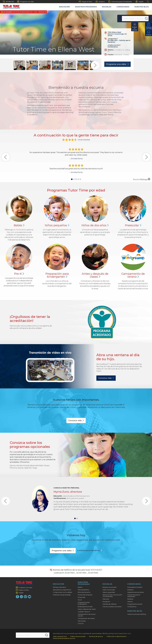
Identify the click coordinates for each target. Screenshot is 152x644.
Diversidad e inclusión (135, 587)
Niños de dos (95, 225)
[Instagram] (21, 597)
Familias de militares (110, 604)
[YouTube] (29, 597)
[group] (20, 65)
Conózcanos (123, 7)
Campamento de (133, 275)
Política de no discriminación (117, 636)
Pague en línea (85, 2)
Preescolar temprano (85, 595)
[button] (72, 179)
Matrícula (106, 599)
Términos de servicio (96, 636)
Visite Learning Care (60, 636)
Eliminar (41, 12)
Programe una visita (25, 2)
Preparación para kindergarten (84, 603)
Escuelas (107, 7)
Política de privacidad (78, 636)
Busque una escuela (110, 587)
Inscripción (106, 602)
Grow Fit (81, 623)
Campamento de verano (86, 618)
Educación (65, 7)
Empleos (100, 2)
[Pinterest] (25, 597)
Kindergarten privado (85, 607)
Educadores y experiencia (62, 590)
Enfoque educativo (60, 587)
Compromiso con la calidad (62, 592)
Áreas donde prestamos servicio (64, 638)
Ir (35, 12)
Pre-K (80, 600)
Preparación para (57, 275)
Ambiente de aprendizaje (62, 595)
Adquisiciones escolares (136, 592)
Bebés (80, 587)
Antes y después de (95, 275)
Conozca (106, 378)
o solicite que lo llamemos (89, 550)
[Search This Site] (33, 635)
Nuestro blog (142, 7)
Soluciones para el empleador (120, 2)
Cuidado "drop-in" (84, 612)
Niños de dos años (84, 592)
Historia (130, 602)
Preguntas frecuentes (135, 604)
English (140, 2)
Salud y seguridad (109, 592)
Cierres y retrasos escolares (112, 607)
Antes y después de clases (87, 609)
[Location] (130, 19)
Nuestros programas (86, 7)
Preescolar (82, 597)
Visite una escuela (109, 590)
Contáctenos (113, 47)
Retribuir (130, 599)
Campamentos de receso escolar (87, 615)
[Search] (143, 19)
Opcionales (82, 621)
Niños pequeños (83, 590)
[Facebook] (17, 597)
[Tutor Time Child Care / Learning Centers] (10, 6)
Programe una (63, 551)
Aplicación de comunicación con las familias (112, 596)
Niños (57, 225)
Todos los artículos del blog (137, 614)
